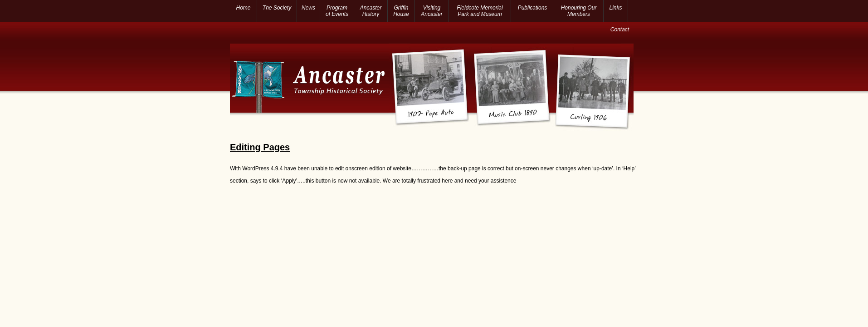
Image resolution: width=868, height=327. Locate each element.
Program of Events (337, 11)
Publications (533, 8)
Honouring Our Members (579, 11)
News (308, 8)
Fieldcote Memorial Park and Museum (480, 11)
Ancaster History (371, 11)
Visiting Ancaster (432, 11)
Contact (620, 30)
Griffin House (401, 11)
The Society (277, 8)
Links (616, 8)
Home (243, 8)
